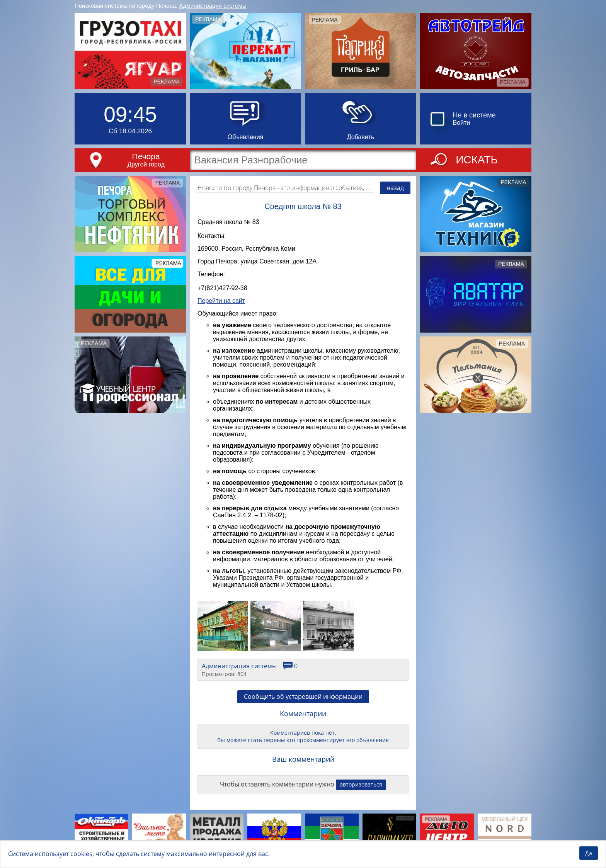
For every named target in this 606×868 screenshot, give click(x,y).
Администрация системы (213, 6)
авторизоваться (361, 790)
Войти (462, 123)
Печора (146, 156)
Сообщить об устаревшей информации (303, 702)
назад (395, 188)
